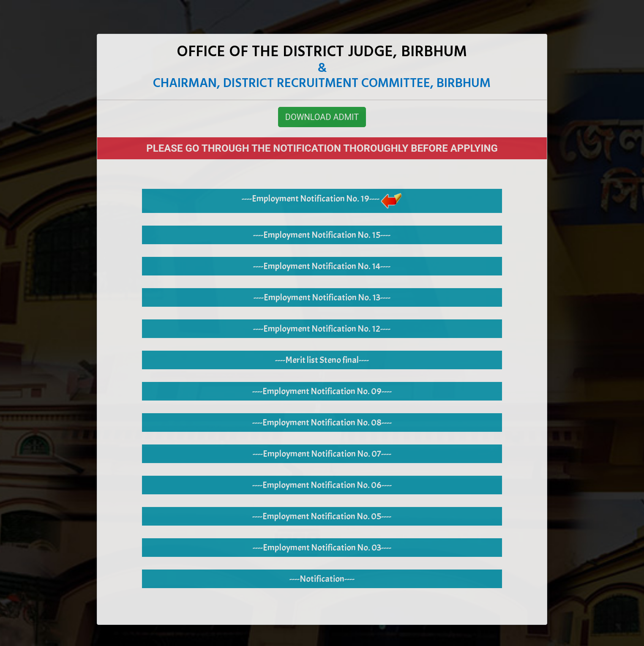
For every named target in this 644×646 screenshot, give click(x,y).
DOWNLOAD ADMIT (322, 117)
